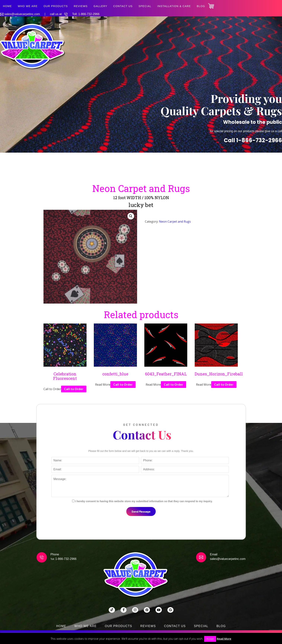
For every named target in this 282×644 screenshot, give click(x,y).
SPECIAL (145, 6)
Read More (224, 639)
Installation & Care (174, 6)
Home (7, 6)
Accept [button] (210, 639)
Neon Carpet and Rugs (175, 221)
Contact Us (123, 6)
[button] (131, 216)
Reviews (81, 6)
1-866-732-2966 (89, 14)
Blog (201, 6)
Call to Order (74, 389)
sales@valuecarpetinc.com (22, 14)
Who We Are (28, 6)
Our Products (56, 6)
